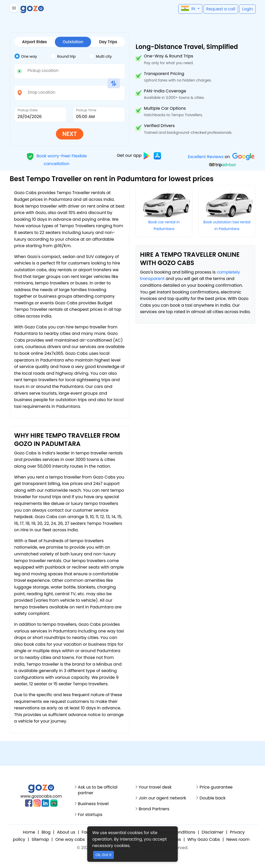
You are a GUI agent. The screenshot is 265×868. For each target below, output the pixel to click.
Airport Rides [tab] (34, 42)
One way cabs (70, 839)
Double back (212, 798)
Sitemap (40, 839)
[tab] (32, 56)
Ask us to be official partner (98, 790)
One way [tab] (26, 56)
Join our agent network (162, 798)
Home (29, 832)
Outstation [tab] (73, 42)
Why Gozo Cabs (204, 839)
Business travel (93, 804)
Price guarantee (216, 787)
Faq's (87, 832)
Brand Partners (154, 809)
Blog (46, 832)
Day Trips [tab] (108, 42)
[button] (13, 9)
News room (238, 839)
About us (66, 832)
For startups (90, 815)
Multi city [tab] (100, 56)
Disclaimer (212, 832)
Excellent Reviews (206, 157)
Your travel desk (155, 787)
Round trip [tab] (63, 56)
